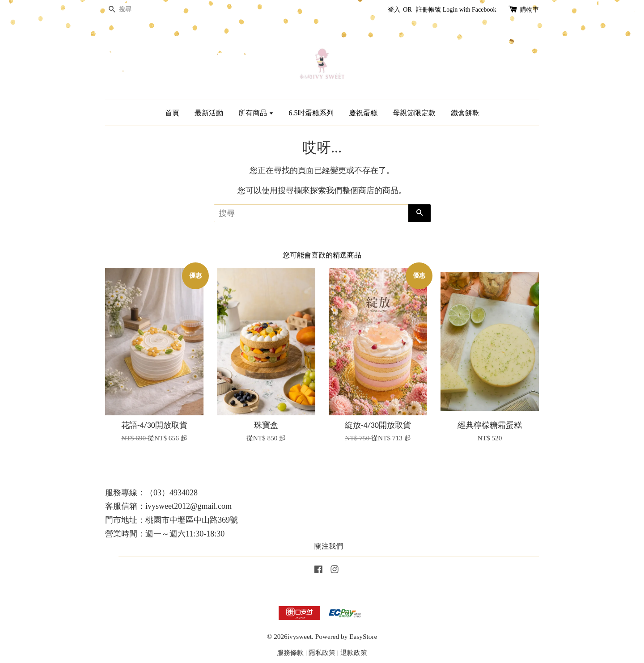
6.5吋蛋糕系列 (311, 113)
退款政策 (354, 652)
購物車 (530, 10)
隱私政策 (322, 652)
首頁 (172, 113)
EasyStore (363, 636)
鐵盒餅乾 (465, 113)
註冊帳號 (428, 10)
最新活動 (209, 113)
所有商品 (256, 113)
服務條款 (290, 652)
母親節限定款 (414, 113)
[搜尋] (132, 10)
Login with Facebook (470, 10)
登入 (394, 10)
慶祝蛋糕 (363, 113)
